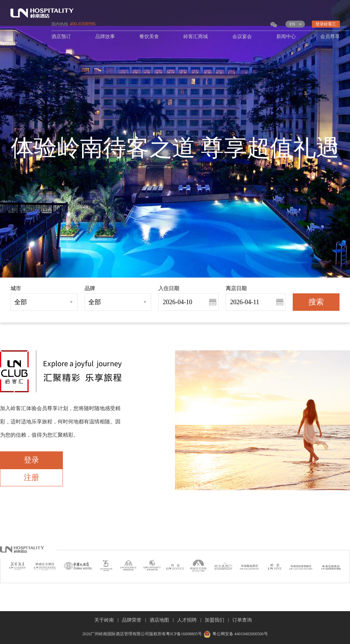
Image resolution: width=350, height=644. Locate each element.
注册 (31, 477)
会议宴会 (242, 37)
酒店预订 (61, 37)
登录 (31, 460)
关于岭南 (104, 620)
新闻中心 (286, 37)
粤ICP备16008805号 (184, 634)
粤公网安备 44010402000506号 (235, 634)
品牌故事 (105, 37)
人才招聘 (187, 620)
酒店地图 (159, 620)
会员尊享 (330, 37)
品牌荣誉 (132, 620)
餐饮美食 (149, 37)
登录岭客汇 (326, 24)
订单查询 (242, 620)
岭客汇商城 (196, 37)
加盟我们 (214, 620)
